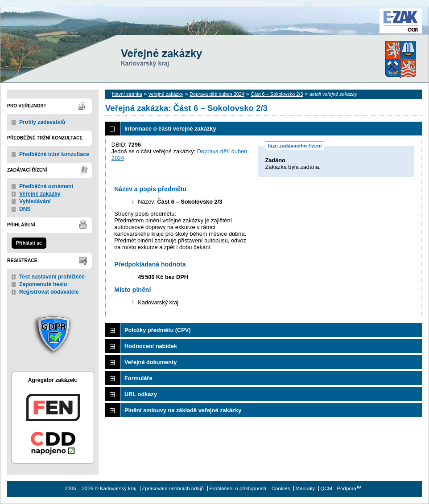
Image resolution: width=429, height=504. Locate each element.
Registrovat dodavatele (49, 292)
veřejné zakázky (166, 94)
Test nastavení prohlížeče (52, 277)
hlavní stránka (127, 94)
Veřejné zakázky (40, 194)
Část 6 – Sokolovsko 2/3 (277, 94)
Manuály (305, 488)
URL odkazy (141, 394)
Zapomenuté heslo (43, 284)
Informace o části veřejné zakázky (170, 129)
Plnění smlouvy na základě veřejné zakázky (183, 410)
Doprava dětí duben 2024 (217, 94)
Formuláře (138, 378)
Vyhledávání (35, 201)
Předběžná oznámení (46, 186)
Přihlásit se (29, 243)
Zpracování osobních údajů (173, 488)
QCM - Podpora (338, 488)
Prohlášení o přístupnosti (237, 488)
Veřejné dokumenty (151, 362)
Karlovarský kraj (188, 29)
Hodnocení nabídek (151, 346)
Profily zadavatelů (42, 122)
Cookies (281, 488)
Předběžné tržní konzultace (54, 154)
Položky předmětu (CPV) (158, 330)
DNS (25, 209)
